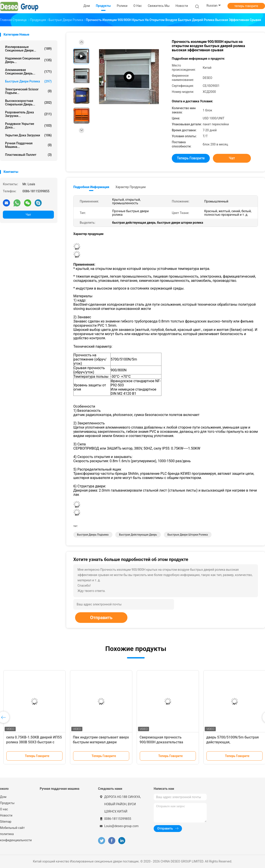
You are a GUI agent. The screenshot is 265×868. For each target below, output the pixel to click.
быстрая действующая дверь (138, 535)
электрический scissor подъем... (28, 91)
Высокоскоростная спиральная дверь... (28, 103)
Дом (3, 797)
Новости (6, 815)
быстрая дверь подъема (93, 535)
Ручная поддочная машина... (28, 145)
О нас (4, 809)
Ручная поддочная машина (60, 789)
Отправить (101, 618)
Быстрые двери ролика (28, 81)
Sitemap (6, 822)
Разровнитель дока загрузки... (28, 114)
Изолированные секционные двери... (28, 49)
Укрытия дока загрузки (28, 135)
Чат (28, 215)
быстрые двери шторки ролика (188, 535)
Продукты (7, 803)
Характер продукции (131, 187)
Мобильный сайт (12, 828)
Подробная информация (91, 187)
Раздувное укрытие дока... (28, 126)
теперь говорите (246, 6)
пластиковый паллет (28, 155)
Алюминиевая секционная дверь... (28, 72)
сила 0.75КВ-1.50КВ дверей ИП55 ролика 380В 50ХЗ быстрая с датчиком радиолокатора (34, 742)
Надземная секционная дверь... (28, 60)
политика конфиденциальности (15, 837)
